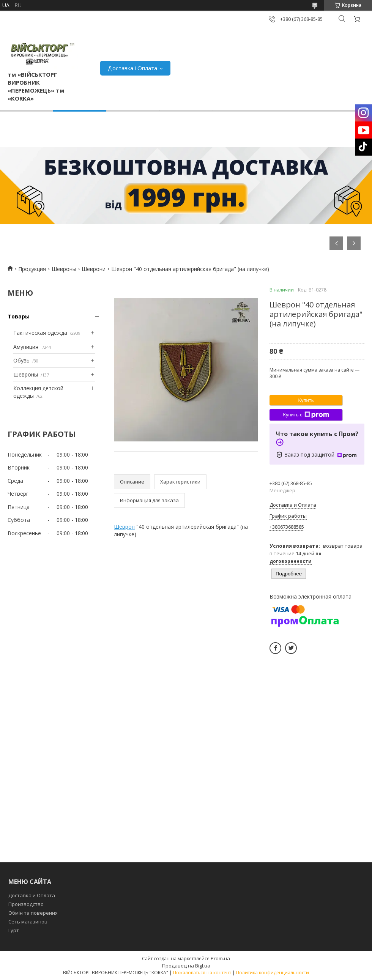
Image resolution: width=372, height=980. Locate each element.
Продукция (32, 269)
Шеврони (94, 269)
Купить (306, 400)
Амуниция (27, 347)
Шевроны (64, 269)
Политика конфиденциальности (273, 973)
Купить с (306, 415)
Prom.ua (220, 958)
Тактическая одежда (40, 333)
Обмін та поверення (33, 913)
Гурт (14, 930)
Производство (26, 904)
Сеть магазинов (28, 922)
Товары (19, 316)
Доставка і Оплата (132, 68)
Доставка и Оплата (32, 895)
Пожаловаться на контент (202, 973)
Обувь (21, 360)
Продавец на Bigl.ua (186, 966)
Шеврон (124, 527)
